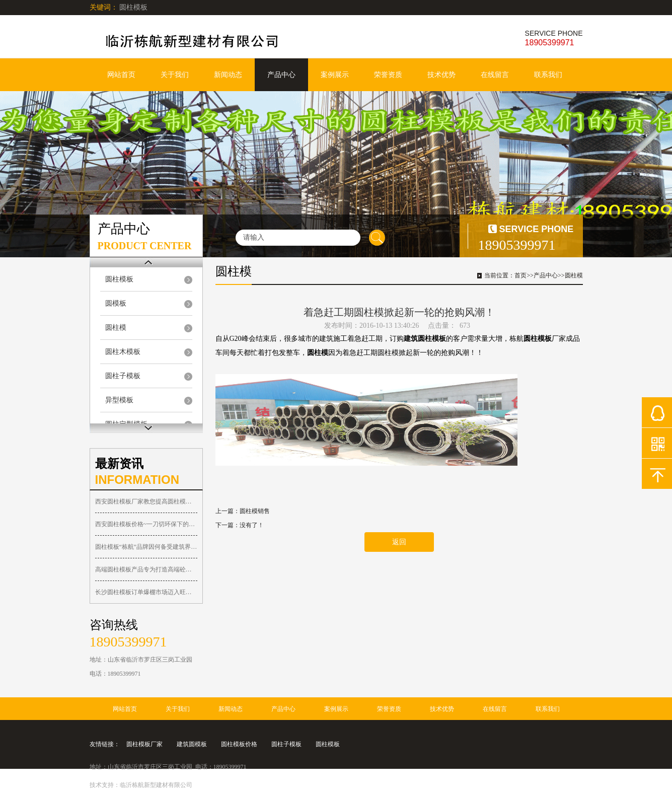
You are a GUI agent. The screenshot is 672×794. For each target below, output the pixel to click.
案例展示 (335, 75)
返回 (399, 542)
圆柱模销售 (255, 511)
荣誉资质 (388, 75)
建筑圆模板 (192, 744)
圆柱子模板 (123, 376)
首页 (520, 275)
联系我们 (548, 75)
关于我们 (175, 75)
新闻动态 (228, 75)
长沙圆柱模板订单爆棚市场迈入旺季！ (146, 592)
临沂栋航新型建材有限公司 (156, 785)
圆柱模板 (119, 279)
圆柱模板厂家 (144, 744)
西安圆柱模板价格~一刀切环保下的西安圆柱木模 (146, 524)
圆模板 (116, 303)
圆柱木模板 (123, 352)
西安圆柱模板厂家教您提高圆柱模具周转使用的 (146, 501)
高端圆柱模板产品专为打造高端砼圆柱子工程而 (146, 569)
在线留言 (495, 75)
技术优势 (441, 75)
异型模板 (119, 400)
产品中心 (281, 75)
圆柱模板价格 (239, 744)
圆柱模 (116, 328)
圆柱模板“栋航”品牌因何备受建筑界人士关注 (146, 547)
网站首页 (121, 75)
